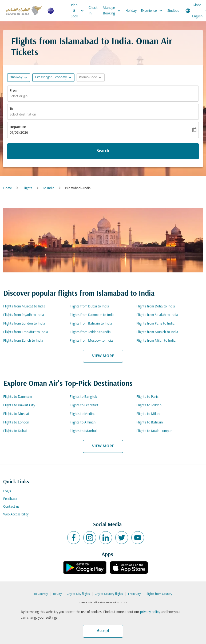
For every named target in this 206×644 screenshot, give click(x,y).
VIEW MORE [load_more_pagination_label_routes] (103, 356)
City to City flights (78, 594)
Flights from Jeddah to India (90, 332)
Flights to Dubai (15, 431)
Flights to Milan (148, 414)
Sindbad (173, 11)
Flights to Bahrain (150, 423)
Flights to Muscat (16, 414)
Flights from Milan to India (156, 341)
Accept (103, 631)
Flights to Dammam (18, 397)
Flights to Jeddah (149, 405)
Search (103, 151)
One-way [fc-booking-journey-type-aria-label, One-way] (16, 77)
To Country (41, 594)
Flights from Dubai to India (89, 306)
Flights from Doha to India (156, 306)
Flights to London (16, 423)
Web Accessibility (16, 514)
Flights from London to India (24, 324)
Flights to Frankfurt (84, 405)
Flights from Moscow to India (91, 341)
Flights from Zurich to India (23, 341)
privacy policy (150, 612)
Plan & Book (78, 11)
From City (134, 594)
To (11, 109)
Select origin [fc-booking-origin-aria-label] (19, 96)
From (14, 91)
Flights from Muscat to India (24, 306)
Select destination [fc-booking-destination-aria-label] (23, 115)
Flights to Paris (147, 397)
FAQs (7, 491)
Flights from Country (159, 594)
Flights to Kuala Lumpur (154, 431)
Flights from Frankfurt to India (26, 332)
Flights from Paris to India (155, 324)
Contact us (11, 507)
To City (57, 594)
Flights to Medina (83, 414)
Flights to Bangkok (83, 397)
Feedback (10, 499)
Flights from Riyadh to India (24, 315)
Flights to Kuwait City (19, 405)
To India (49, 188)
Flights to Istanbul (83, 431)
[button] (53, 78)
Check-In (94, 11)
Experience (153, 11)
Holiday (131, 11)
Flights (27, 188)
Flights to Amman (83, 423)
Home (7, 188)
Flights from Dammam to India (92, 315)
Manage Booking (113, 11)
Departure (18, 127)
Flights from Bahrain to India (91, 324)
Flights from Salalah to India (157, 315)
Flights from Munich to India (157, 332)
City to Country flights (109, 594)
